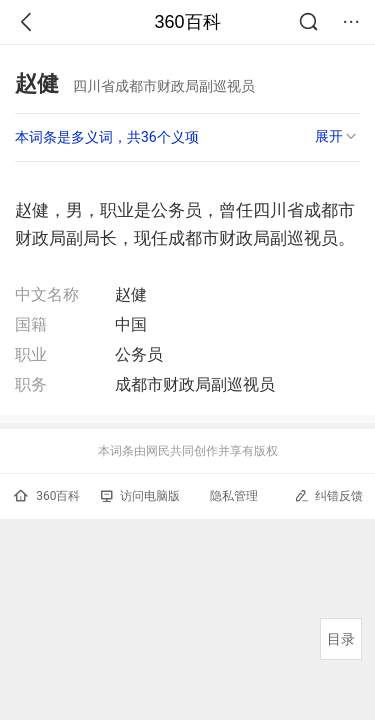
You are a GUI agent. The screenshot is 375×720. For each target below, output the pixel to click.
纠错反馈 (328, 495)
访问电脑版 (140, 496)
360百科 (187, 22)
